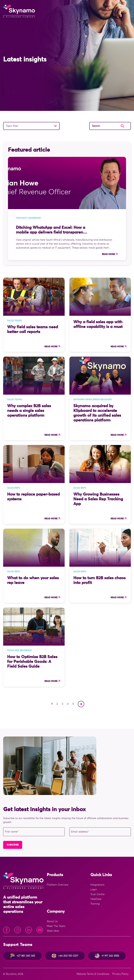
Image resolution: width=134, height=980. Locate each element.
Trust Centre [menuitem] (97, 894)
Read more (108, 254)
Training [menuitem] (95, 904)
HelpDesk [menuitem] (96, 899)
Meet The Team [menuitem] (56, 926)
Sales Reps (14, 488)
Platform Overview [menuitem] (58, 885)
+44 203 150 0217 (65, 956)
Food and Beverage (19, 650)
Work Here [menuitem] (53, 931)
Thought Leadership (28, 218)
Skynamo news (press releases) (93, 400)
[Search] (110, 126)
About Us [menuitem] (52, 921)
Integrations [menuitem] (97, 885)
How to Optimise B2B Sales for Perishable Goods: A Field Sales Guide (32, 662)
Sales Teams (14, 321)
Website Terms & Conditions (93, 974)
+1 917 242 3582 (107, 956)
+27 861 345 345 (22, 956)
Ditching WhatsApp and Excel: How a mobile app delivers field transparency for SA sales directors (52, 232)
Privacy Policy (120, 974)
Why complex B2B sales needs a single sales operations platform (29, 411)
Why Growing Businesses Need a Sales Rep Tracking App (98, 499)
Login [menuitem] (94, 890)
